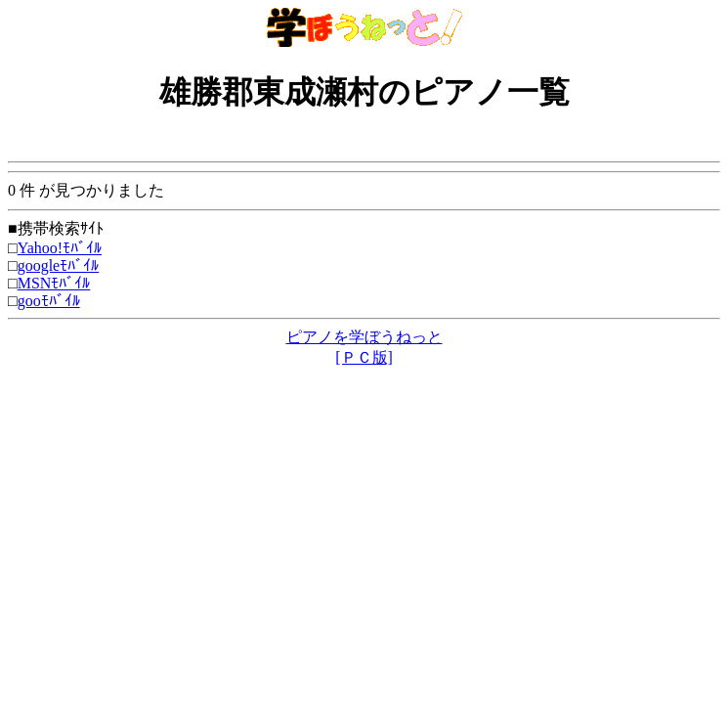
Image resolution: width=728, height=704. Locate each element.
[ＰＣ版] (364, 357)
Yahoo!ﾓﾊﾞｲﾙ (60, 248)
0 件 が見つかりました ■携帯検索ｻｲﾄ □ (364, 209)
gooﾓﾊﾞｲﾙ (49, 301)
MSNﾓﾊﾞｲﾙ (54, 283)
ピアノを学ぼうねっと (364, 337)
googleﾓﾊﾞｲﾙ (59, 265)
